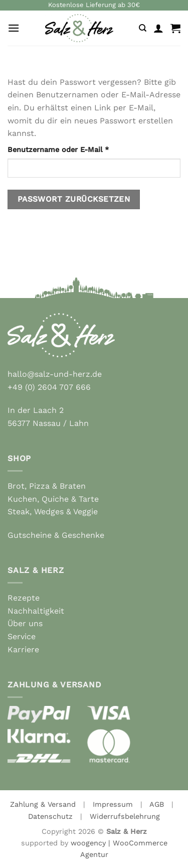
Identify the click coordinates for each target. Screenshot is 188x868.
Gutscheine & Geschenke (56, 535)
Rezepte (24, 598)
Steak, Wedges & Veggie (53, 512)
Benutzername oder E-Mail (79, 149)
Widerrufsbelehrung (125, 816)
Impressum (113, 804)
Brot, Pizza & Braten (47, 486)
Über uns (25, 623)
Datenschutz (50, 816)
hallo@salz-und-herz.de (55, 374)
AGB (157, 804)
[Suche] (143, 28)
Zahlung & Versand (43, 804)
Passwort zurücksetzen (74, 199)
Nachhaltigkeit (36, 611)
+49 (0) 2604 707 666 (49, 387)
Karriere (23, 649)
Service (22, 636)
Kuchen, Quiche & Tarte (53, 499)
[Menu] (14, 28)
